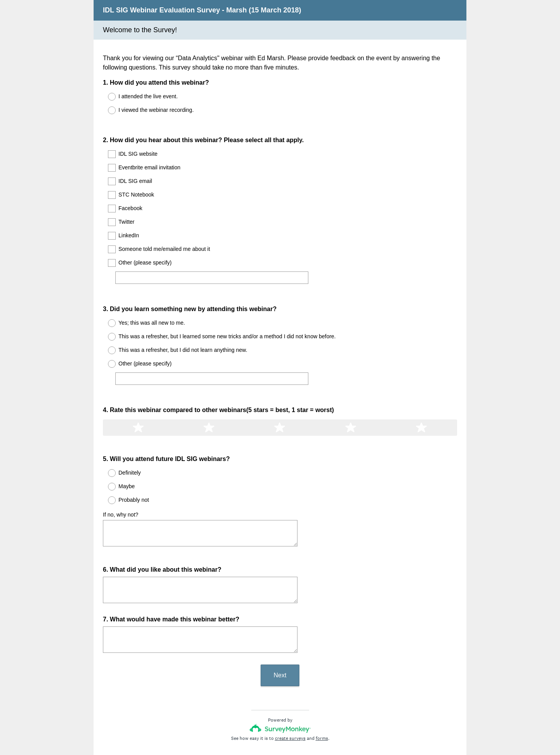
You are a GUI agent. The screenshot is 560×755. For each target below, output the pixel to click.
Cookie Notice (290, 726)
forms (322, 703)
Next (280, 640)
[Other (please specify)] (212, 271)
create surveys (290, 703)
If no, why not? (121, 487)
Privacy (263, 726)
